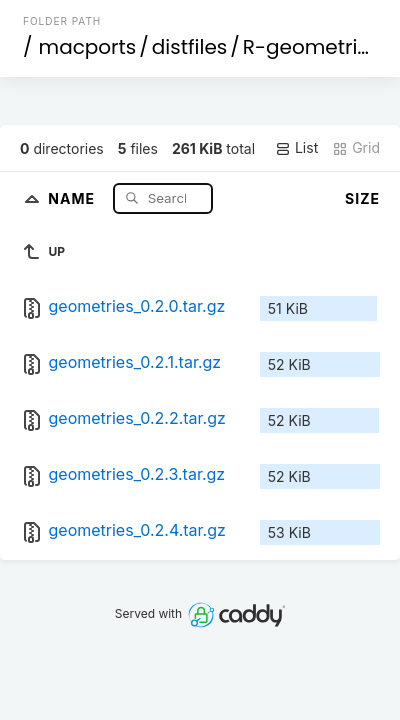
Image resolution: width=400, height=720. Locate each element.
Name (73, 197)
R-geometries (311, 47)
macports (88, 47)
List (296, 148)
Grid (356, 148)
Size (362, 198)
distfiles (189, 47)
